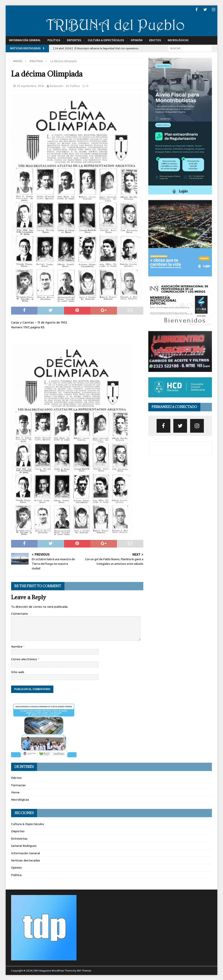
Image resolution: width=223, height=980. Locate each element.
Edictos (155, 40)
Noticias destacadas (26, 860)
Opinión (137, 40)
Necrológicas (178, 40)
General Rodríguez (24, 845)
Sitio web (18, 672)
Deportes (74, 40)
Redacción (57, 86)
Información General (25, 40)
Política (54, 40)
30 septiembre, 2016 (30, 86)
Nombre (17, 646)
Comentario (19, 613)
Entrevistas (19, 838)
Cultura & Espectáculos (106, 40)
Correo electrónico (24, 659)
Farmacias (18, 785)
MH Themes (84, 970)
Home (15, 792)
